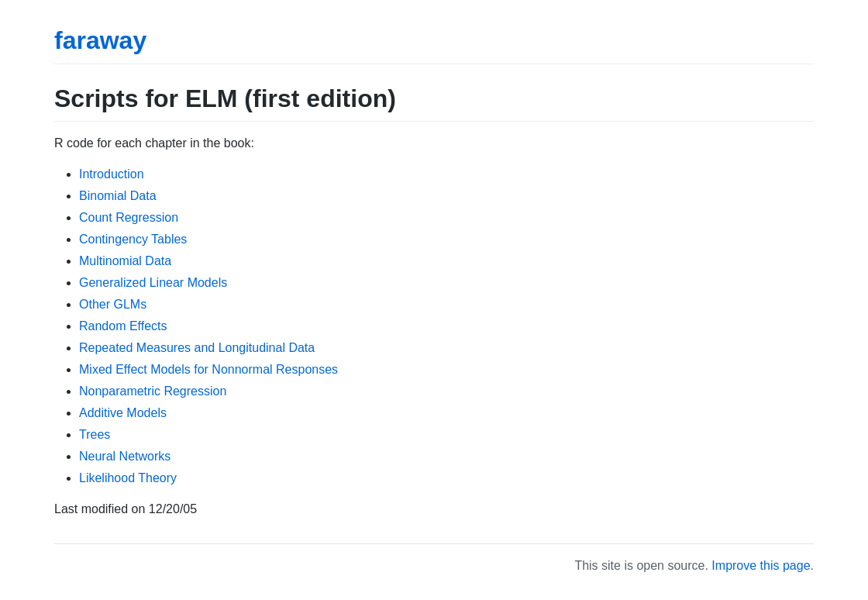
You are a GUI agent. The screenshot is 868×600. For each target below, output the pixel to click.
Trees (95, 434)
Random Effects (123, 326)
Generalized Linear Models (153, 283)
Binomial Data (118, 196)
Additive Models (123, 413)
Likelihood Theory (128, 478)
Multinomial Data (125, 261)
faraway (100, 40)
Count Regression (129, 217)
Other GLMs (113, 304)
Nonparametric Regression (153, 391)
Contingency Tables (133, 239)
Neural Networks (125, 456)
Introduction (112, 174)
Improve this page (761, 566)
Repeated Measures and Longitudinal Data (197, 348)
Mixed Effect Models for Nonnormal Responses (208, 369)
